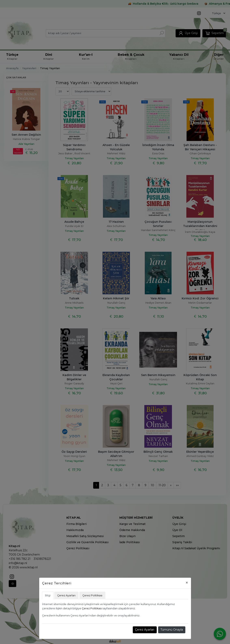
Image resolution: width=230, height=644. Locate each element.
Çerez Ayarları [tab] (66, 595)
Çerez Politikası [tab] (92, 595)
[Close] (187, 583)
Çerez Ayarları (145, 630)
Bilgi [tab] (48, 595)
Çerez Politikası (92, 608)
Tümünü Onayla (172, 630)
